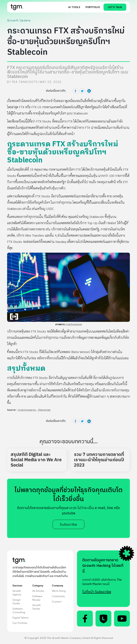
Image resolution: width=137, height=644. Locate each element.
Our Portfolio (20, 623)
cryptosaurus (74, 324)
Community (58, 596)
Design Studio (16, 601)
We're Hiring (59, 591)
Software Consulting (19, 610)
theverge (44, 410)
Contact (57, 601)
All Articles (38, 591)
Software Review (37, 598)
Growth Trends (37, 607)
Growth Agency (17, 593)
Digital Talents (20, 618)
